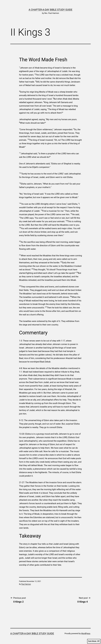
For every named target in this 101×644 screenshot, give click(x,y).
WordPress (86, 633)
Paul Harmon (26, 584)
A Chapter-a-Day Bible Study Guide (50, 10)
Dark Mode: (94, 641)
